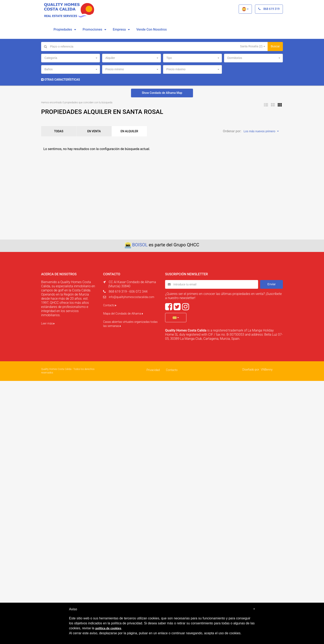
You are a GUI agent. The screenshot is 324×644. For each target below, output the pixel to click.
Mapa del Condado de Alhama (123, 314)
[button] (245, 9)
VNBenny (267, 370)
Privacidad (153, 370)
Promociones (92, 29)
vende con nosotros (152, 29)
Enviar (272, 284)
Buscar (275, 46)
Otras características (61, 80)
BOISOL (140, 245)
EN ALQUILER (129, 131)
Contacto (110, 305)
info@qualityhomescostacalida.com (131, 297)
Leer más (48, 323)
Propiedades (63, 29)
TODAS (59, 131)
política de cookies (108, 628)
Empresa (119, 29)
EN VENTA (94, 131)
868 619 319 (269, 9)
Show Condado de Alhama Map (162, 93)
